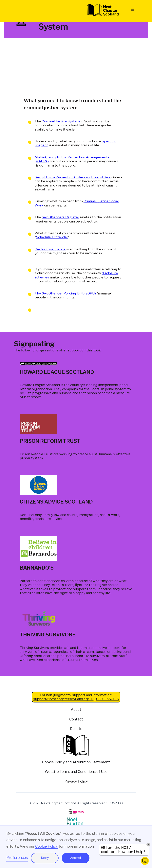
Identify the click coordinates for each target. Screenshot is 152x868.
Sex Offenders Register (60, 217)
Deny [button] (45, 858)
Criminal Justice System (61, 121)
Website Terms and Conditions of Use (76, 772)
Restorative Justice (50, 249)
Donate (76, 729)
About (76, 709)
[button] (133, 10)
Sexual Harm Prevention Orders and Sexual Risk (73, 177)
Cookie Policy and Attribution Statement (76, 762)
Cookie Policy (47, 846)
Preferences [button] (17, 858)
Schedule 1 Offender (52, 237)
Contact (76, 719)
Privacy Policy (76, 781)
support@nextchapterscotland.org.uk (63, 699)
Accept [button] (76, 858)
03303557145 (108, 699)
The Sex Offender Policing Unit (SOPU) (65, 293)
